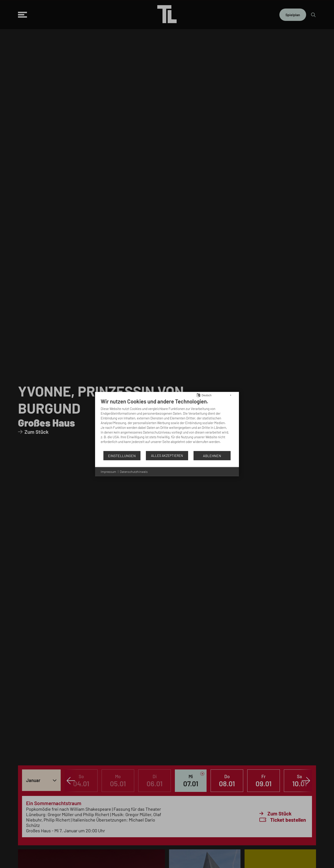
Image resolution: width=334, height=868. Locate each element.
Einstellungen (122, 455)
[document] (167, 424)
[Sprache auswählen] (198, 395)
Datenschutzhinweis (134, 472)
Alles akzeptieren (167, 456)
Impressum (108, 472)
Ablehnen (212, 455)
